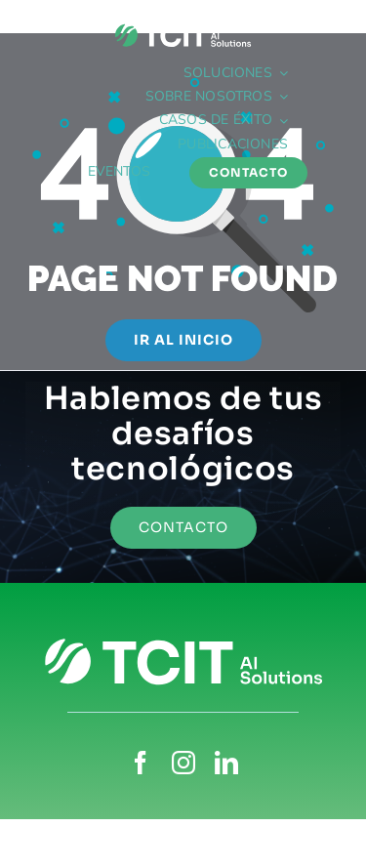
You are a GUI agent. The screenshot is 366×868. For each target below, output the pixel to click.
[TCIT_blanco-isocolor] (183, 26)
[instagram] (183, 763)
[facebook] (141, 763)
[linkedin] (226, 763)
